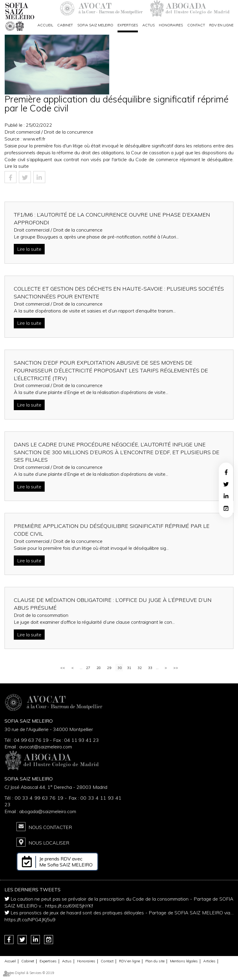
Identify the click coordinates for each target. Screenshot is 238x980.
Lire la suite (17, 166)
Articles (209, 961)
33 (150, 668)
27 (88, 668)
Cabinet (65, 25)
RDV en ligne (221, 25)
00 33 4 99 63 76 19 (40, 798)
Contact (196, 25)
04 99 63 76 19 (31, 740)
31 (129, 668)
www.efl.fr (34, 139)
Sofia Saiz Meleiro (95, 25)
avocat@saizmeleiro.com (46, 747)
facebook (226, 472)
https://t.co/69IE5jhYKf (69, 906)
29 (109, 668)
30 (120, 668)
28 (99, 668)
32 (140, 668)
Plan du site (155, 961)
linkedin (226, 496)
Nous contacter (50, 827)
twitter (226, 484)
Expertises (128, 25)
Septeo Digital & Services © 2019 (29, 973)
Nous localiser (49, 843)
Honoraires (171, 25)
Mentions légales (184, 961)
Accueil (45, 25)
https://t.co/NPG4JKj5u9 (30, 919)
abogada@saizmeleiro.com (48, 811)
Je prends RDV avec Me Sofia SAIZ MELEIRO (66, 862)
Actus (149, 25)
